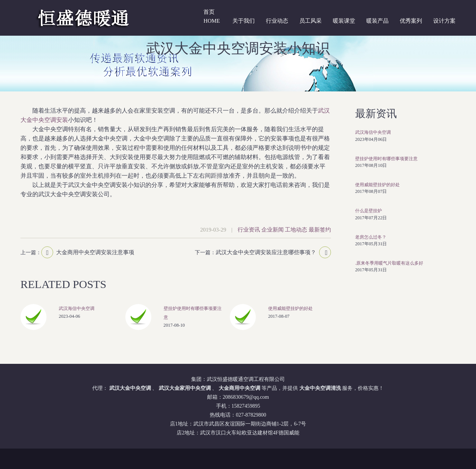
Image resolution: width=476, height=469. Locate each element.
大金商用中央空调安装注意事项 (95, 252)
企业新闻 (273, 230)
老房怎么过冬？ (371, 237)
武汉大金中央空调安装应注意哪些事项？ (266, 252)
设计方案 (444, 21)
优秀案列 (411, 21)
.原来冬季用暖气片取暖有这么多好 (389, 263)
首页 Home (212, 16)
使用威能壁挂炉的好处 (290, 308)
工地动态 (296, 230)
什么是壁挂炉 (369, 211)
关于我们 (244, 21)
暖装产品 (377, 21)
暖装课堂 (344, 21)
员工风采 (311, 21)
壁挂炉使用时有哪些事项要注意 (386, 159)
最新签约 (320, 230)
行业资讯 (249, 230)
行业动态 (277, 21)
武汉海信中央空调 (77, 308)
